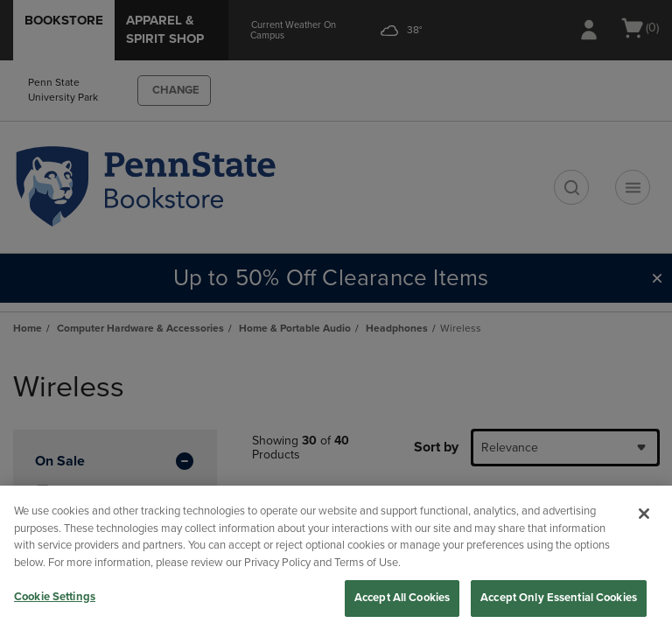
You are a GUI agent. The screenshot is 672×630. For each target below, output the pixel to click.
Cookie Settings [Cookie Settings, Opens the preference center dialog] (55, 597)
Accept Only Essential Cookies (559, 598)
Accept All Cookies (402, 598)
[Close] (644, 514)
